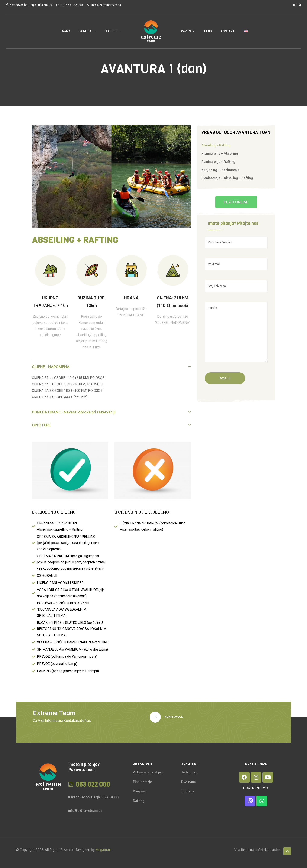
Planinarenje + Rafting (218, 162)
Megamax (103, 850)
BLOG (208, 31)
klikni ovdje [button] (173, 717)
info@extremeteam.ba (106, 5)
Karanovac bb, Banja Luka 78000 (31, 5)
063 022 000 (93, 785)
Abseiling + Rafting (216, 145)
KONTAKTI (228, 31)
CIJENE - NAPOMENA (51, 367)
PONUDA (85, 31)
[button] (111, 367)
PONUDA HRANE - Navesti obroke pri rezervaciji (74, 412)
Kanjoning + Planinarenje (220, 170)
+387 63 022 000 (72, 5)
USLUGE (111, 31)
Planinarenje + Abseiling (220, 153)
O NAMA (65, 31)
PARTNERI (188, 31)
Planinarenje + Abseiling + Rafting (227, 178)
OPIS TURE (41, 425)
